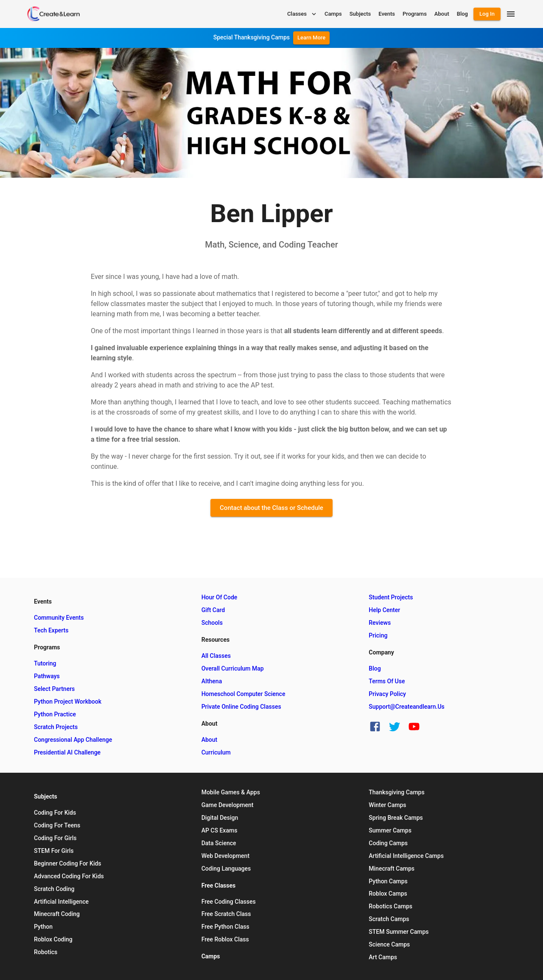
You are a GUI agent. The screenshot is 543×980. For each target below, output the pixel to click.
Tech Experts (51, 630)
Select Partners (54, 689)
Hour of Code (220, 597)
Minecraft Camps (392, 869)
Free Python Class (225, 927)
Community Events (59, 618)
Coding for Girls (55, 838)
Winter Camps (387, 805)
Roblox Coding (53, 939)
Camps (333, 14)
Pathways (47, 676)
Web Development (225, 856)
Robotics (46, 952)
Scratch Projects (56, 727)
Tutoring (45, 663)
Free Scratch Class (226, 914)
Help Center (384, 610)
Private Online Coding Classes (241, 707)
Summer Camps (390, 830)
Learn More (311, 38)
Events (387, 14)
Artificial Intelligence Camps (406, 856)
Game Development (228, 805)
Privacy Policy (387, 694)
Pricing (378, 635)
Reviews (380, 623)
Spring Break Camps (396, 818)
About (442, 14)
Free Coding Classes (229, 902)
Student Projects (391, 597)
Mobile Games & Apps (231, 792)
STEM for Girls (54, 851)
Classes (302, 14)
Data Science (219, 843)
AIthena (212, 681)
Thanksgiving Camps (396, 792)
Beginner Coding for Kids (68, 863)
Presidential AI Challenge (67, 752)
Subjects (360, 14)
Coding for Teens (57, 825)
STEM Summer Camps (399, 932)
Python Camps (388, 881)
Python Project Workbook (68, 702)
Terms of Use (387, 681)
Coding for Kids (55, 813)
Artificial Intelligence (61, 902)
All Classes (216, 656)
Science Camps (389, 944)
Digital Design (220, 818)
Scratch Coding (54, 889)
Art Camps (383, 957)
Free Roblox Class (225, 939)
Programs (415, 14)
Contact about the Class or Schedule (271, 508)
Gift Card (213, 610)
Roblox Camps (388, 894)
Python (43, 927)
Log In (487, 14)
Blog (462, 14)
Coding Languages (226, 869)
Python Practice (55, 714)
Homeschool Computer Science (244, 694)
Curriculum (216, 752)
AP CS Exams (220, 830)
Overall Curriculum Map (233, 668)
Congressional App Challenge (73, 740)
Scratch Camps (389, 919)
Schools (212, 623)
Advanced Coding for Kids (69, 876)
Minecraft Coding (57, 914)
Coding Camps (388, 843)
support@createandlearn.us (406, 707)
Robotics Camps (390, 906)
